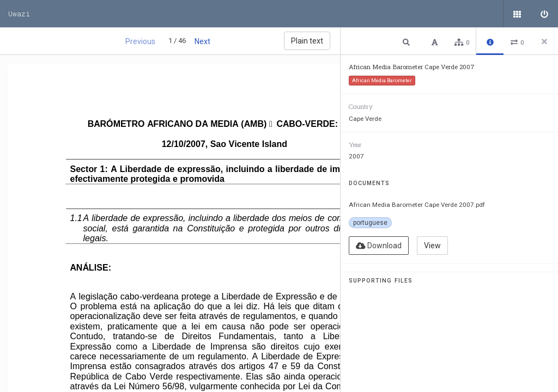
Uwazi (19, 14)
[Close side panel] (544, 41)
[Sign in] (544, 14)
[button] (408, 42)
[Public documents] (517, 14)
